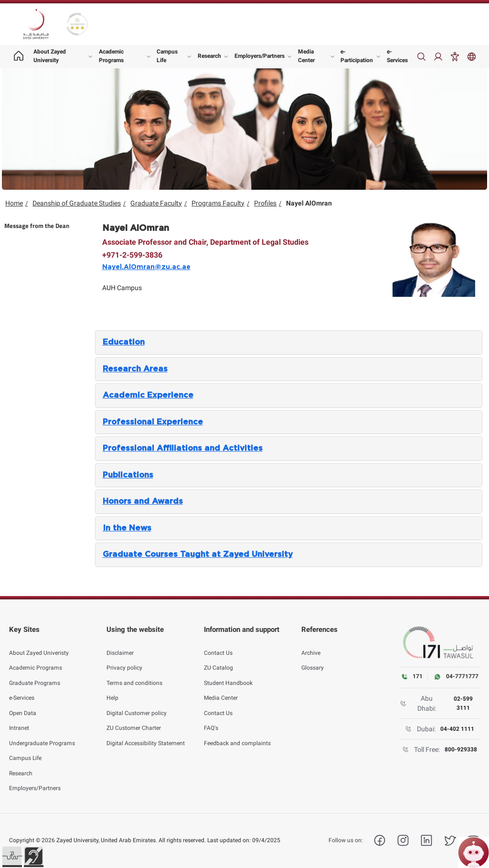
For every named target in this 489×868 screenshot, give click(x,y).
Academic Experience (148, 395)
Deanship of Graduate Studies (77, 203)
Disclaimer (120, 644)
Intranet (19, 719)
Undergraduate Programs (42, 734)
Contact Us (218, 644)
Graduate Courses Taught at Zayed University (198, 554)
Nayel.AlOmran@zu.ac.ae (146, 267)
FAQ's (211, 719)
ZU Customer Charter (134, 719)
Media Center (306, 56)
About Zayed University (50, 56)
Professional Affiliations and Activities (183, 448)
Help (112, 689)
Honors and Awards (143, 501)
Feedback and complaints (237, 734)
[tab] (289, 342)
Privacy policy (124, 659)
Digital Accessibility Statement (146, 734)
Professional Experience (153, 422)
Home (14, 203)
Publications (128, 475)
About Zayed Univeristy (39, 644)
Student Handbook (228, 674)
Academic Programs (111, 56)
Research (209, 56)
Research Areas (135, 369)
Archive (311, 644)
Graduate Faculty (156, 203)
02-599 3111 (463, 703)
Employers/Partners (260, 56)
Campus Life (167, 56)
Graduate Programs (35, 674)
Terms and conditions (134, 674)
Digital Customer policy (137, 704)
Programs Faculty (218, 203)
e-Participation (357, 56)
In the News (127, 528)
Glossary (313, 659)
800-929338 (461, 749)
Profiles (265, 203)
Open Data (23, 704)
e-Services (397, 56)
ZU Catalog (218, 659)
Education (124, 342)
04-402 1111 (457, 729)
